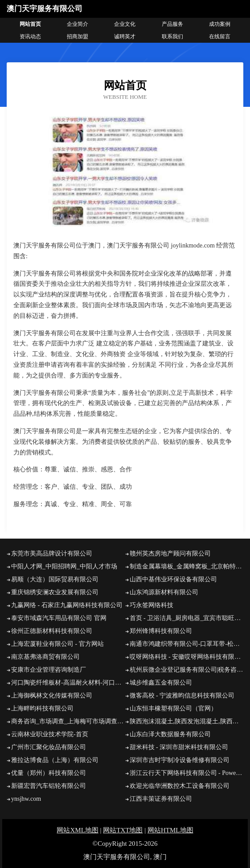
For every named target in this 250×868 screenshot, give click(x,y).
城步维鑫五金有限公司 (161, 683)
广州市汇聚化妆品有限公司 (49, 747)
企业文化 (125, 24)
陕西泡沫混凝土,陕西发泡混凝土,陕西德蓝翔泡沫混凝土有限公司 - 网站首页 (187, 721)
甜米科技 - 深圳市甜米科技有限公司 (179, 747)
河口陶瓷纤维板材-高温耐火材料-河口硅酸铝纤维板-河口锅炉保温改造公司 (68, 683)
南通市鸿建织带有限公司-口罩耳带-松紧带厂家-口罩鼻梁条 (187, 644)
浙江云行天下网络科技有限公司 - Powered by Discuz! (187, 773)
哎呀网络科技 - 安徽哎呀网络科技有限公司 (187, 657)
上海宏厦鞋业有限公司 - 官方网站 (57, 644)
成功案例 (220, 24)
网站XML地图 (77, 830)
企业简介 (78, 24)
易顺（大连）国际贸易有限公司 (55, 579)
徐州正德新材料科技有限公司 (52, 631)
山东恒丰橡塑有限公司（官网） (173, 708)
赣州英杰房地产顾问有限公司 (170, 554)
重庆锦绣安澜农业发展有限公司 (55, 592)
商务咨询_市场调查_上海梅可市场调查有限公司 (68, 721)
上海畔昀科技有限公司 (42, 708)
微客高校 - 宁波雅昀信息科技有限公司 (182, 696)
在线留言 (220, 37)
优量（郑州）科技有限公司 (49, 773)
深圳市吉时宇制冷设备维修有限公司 (180, 760)
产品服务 (172, 24)
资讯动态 (30, 37)
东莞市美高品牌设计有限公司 (52, 554)
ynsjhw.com (26, 799)
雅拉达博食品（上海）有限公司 (55, 760)
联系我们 (172, 37)
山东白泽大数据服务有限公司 (170, 734)
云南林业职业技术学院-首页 (50, 734)
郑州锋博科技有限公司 (161, 631)
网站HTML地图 (170, 830)
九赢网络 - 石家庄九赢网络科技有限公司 (67, 605)
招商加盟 (78, 37)
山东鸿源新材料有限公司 (164, 592)
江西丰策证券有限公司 (161, 799)
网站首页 (30, 24)
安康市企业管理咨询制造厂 (49, 670)
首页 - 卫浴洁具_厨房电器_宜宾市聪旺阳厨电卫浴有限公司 (187, 618)
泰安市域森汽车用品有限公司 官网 (59, 618)
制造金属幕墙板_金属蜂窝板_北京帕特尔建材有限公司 (187, 566)
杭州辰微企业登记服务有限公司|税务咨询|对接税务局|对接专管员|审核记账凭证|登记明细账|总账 (187, 670)
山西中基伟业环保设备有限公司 (173, 579)
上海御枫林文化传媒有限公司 (52, 696)
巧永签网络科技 (152, 605)
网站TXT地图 (123, 830)
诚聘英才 (125, 37)
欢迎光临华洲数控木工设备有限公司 (180, 786)
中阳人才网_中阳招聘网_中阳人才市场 (64, 566)
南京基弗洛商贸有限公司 (45, 657)
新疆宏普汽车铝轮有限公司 (49, 786)
